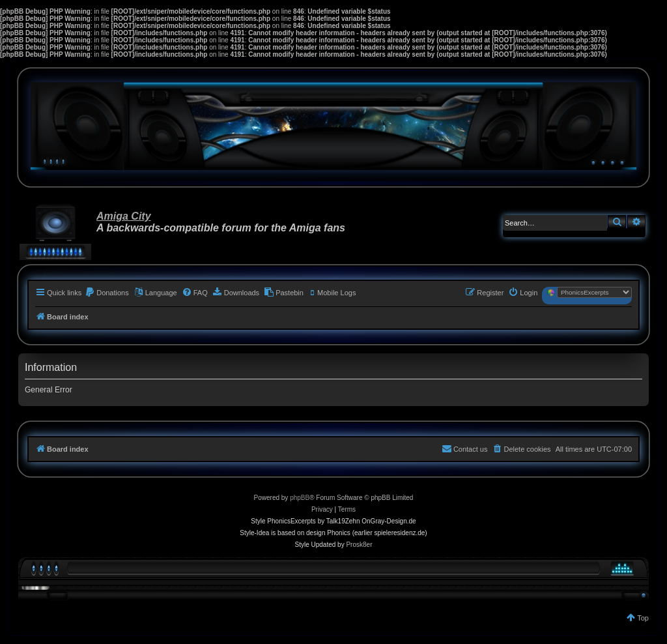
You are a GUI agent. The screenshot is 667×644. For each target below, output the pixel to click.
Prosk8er (359, 545)
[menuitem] (107, 293)
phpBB (300, 498)
